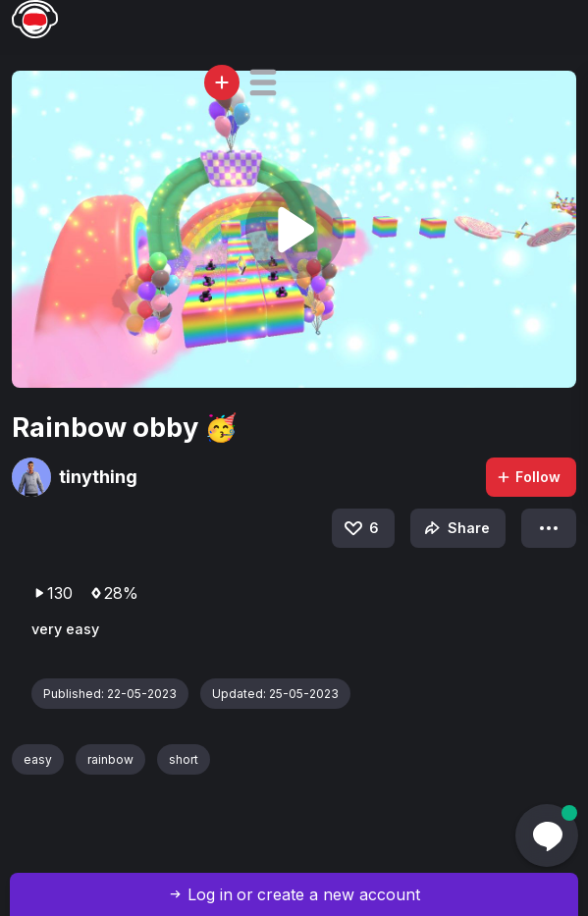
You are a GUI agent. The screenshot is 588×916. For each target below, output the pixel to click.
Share (455, 528)
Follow (528, 477)
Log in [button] (210, 894)
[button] (263, 82)
